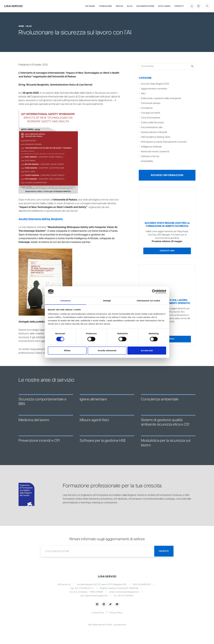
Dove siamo (164, 6)
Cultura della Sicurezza (152, 123)
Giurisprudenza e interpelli (154, 132)
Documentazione (145, 6)
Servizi (120, 6)
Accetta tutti (147, 351)
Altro (143, 94)
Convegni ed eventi (150, 113)
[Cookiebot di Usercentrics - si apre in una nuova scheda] (154, 291)
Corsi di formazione (151, 118)
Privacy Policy (116, 613)
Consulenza (147, 108)
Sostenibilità (147, 161)
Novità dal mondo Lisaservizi (155, 152)
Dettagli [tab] (107, 301)
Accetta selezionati (107, 351)
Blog (130, 6)
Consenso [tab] (66, 301)
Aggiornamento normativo (154, 89)
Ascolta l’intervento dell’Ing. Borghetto (41, 219)
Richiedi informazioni (167, 175)
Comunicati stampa (151, 103)
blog (29, 26)
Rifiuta (67, 351)
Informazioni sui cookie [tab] (148, 301)
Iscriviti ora (167, 251)
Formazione (105, 6)
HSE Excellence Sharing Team (156, 137)
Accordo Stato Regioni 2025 (155, 84)
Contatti (179, 6)
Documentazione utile (152, 127)
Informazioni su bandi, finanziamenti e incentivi (164, 142)
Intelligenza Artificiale (151, 147)
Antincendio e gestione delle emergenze (161, 98)
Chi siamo (90, 6)
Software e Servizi (150, 156)
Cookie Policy (98, 613)
